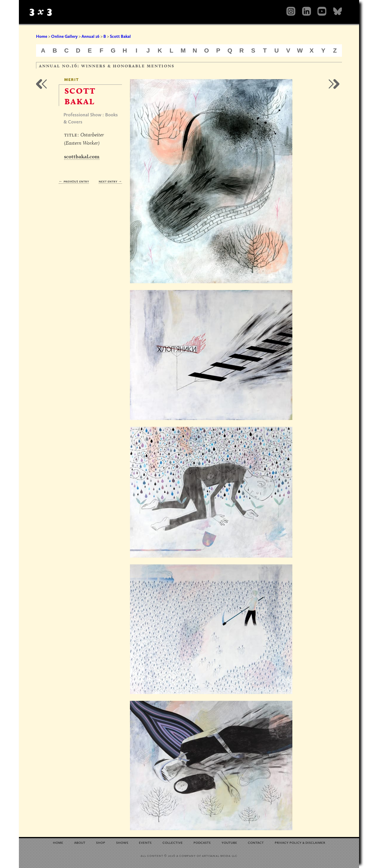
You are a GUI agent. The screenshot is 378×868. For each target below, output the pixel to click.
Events (145, 842)
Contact (256, 842)
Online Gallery (64, 36)
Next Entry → (110, 181)
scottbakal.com (82, 156)
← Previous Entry (74, 181)
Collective (173, 842)
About (80, 842)
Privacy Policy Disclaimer (300, 842)
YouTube (229, 842)
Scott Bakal (120, 36)
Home (42, 36)
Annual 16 (91, 36)
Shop (101, 842)
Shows (122, 842)
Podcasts (202, 842)
